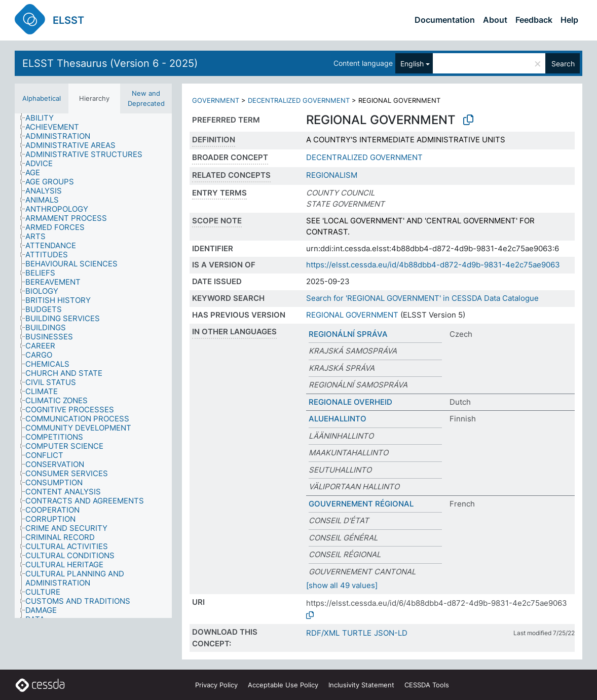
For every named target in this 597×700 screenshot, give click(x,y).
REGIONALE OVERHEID (350, 402)
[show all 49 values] (342, 585)
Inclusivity (361, 685)
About (495, 20)
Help (569, 20)
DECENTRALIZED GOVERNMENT (299, 100)
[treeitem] (44, 118)
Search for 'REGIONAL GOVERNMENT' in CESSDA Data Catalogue (422, 298)
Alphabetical (42, 98)
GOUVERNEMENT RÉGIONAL (361, 504)
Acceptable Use (283, 685)
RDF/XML (323, 633)
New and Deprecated (146, 98)
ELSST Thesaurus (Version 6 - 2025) (110, 63)
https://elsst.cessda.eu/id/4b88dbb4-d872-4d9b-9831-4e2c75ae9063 (433, 265)
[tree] (93, 366)
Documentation (445, 20)
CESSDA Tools (427, 685)
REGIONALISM (332, 175)
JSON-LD (391, 633)
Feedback (534, 20)
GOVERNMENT (216, 100)
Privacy (216, 685)
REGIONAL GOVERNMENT (352, 315)
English (412, 64)
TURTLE (357, 633)
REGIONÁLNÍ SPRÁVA (348, 334)
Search (563, 64)
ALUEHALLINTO (338, 419)
